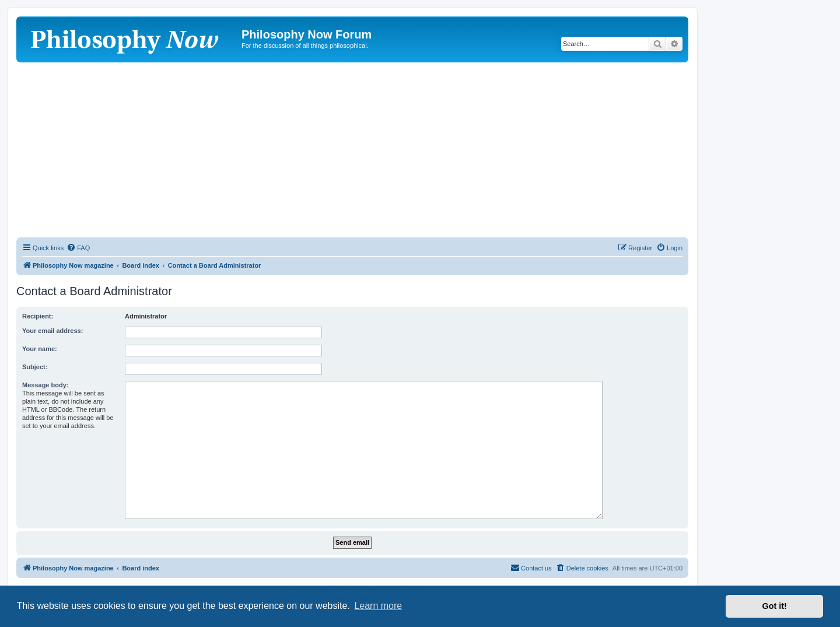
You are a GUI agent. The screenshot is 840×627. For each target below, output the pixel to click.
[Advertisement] (352, 150)
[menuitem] (78, 248)
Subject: (35, 367)
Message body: (45, 385)
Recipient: (38, 316)
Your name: (40, 349)
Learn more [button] (378, 606)
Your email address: (52, 331)
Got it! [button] (775, 606)
